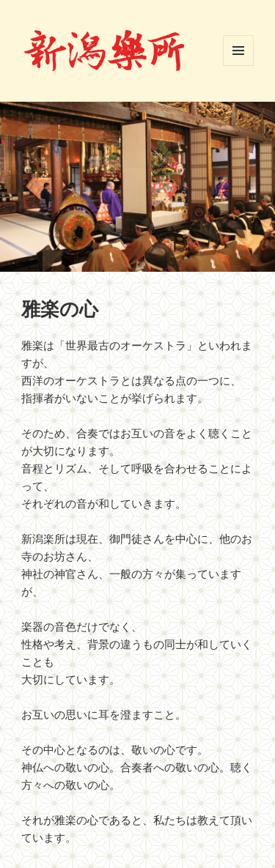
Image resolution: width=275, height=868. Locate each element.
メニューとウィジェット (238, 51)
